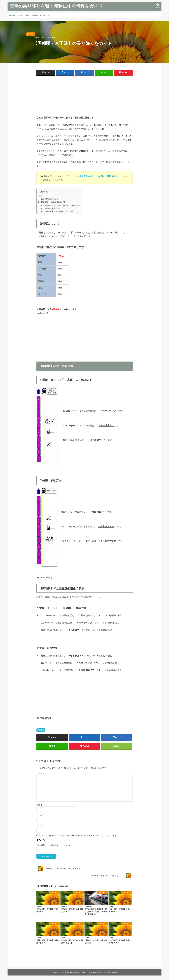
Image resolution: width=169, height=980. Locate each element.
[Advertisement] (84, 97)
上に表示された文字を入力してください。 (54, 846)
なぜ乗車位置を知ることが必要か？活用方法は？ (97, 176)
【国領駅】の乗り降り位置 (53, 202)
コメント (41, 774)
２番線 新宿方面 (52, 208)
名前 (39, 805)
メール (40, 815)
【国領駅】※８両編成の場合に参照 (59, 211)
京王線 (42, 730)
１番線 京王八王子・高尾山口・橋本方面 (62, 205)
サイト (39, 826)
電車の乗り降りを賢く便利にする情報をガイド (56, 6)
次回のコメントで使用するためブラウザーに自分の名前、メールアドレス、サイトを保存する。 (78, 836)
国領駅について (52, 199)
